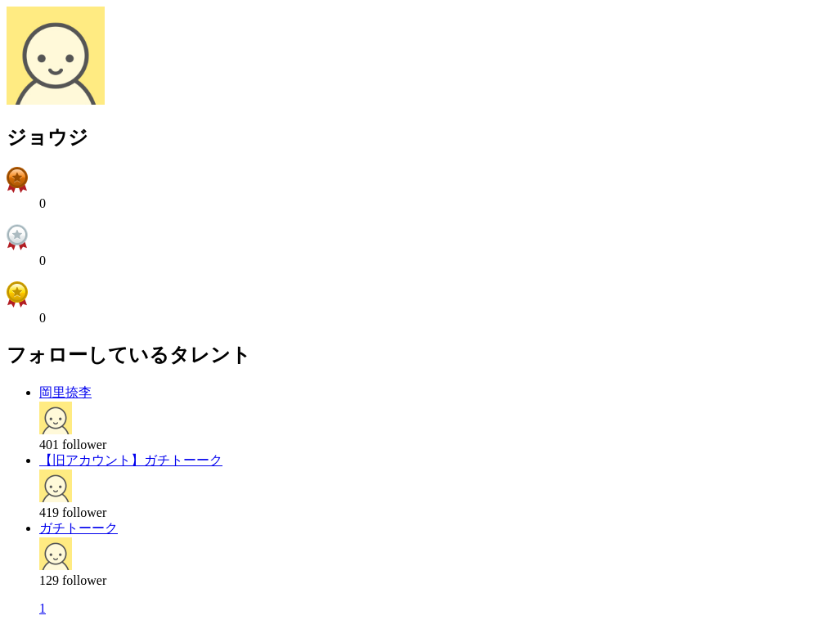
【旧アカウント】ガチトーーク (131, 460)
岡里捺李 (65, 392)
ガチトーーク (79, 528)
